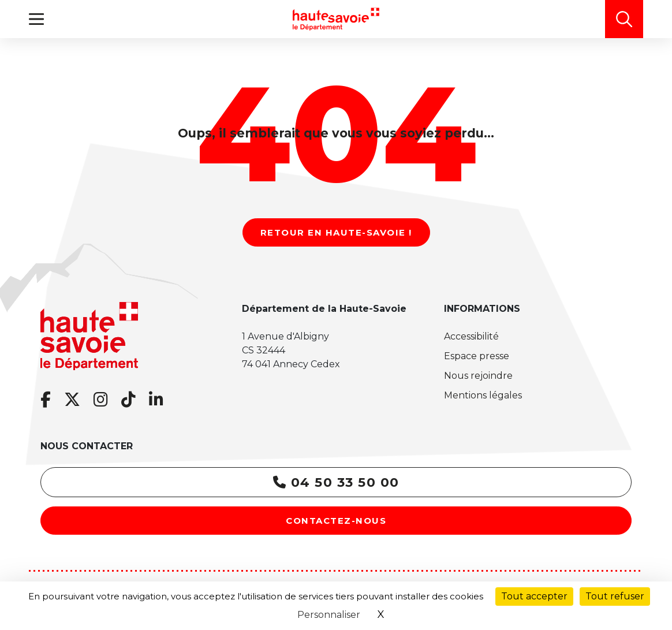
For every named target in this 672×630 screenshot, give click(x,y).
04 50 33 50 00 (336, 482)
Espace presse (477, 356)
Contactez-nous (336, 521)
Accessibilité (471, 336)
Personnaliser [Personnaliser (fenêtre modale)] (329, 615)
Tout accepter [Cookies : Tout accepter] (534, 596)
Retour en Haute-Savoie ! (336, 232)
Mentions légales (483, 395)
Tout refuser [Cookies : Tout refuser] (615, 596)
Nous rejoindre (478, 376)
